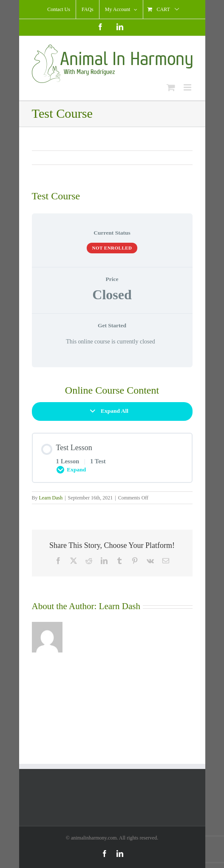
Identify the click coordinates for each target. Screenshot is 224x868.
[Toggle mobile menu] (188, 87)
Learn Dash (51, 498)
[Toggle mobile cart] (171, 87)
